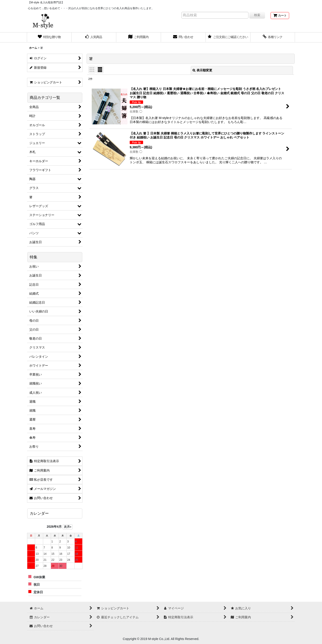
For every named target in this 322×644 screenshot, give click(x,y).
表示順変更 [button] (202, 70)
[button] (273, 37)
